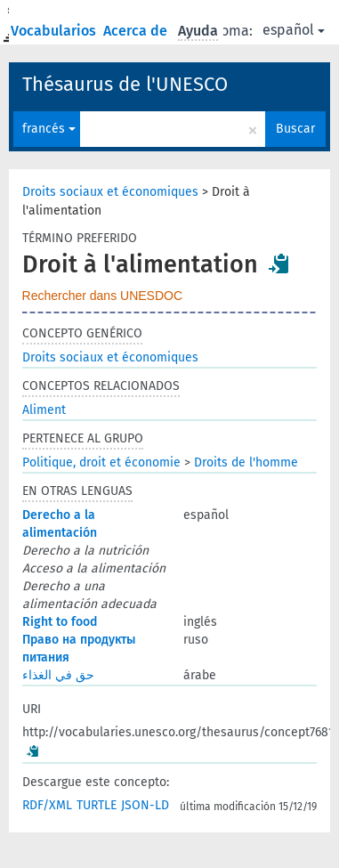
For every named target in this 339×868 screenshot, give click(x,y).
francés (49, 129)
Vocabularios (55, 31)
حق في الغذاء (58, 675)
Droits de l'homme (246, 462)
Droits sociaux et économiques (110, 192)
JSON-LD (145, 805)
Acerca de (137, 31)
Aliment (44, 410)
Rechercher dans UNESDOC (103, 296)
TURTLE (97, 805)
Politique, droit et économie (101, 462)
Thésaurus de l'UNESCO (125, 84)
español (294, 30)
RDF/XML (47, 805)
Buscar (295, 129)
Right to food (60, 622)
